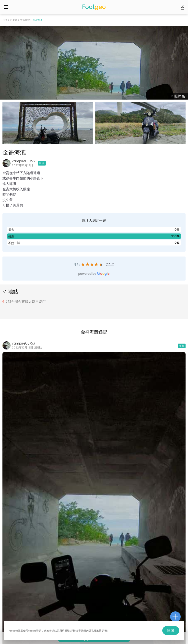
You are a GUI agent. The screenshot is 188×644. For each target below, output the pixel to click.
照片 (177, 96)
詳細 (105, 631)
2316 (110, 264)
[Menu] (6, 7)
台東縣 (14, 20)
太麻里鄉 (25, 20)
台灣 (5, 20)
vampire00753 (23, 161)
